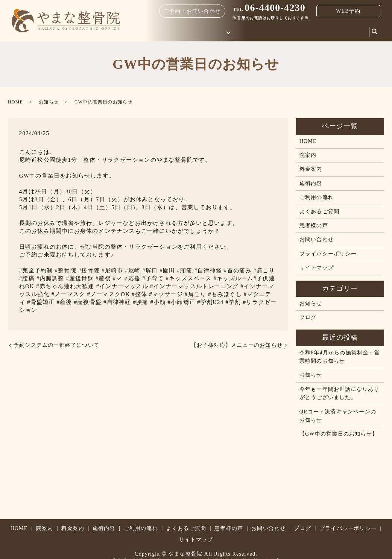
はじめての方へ (226, 31)
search (375, 32)
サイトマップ (317, 268)
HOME (192, 31)
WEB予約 (348, 11)
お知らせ (49, 102)
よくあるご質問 (319, 212)
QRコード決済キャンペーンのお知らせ (338, 416)
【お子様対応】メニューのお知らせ (237, 345)
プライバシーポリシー (328, 254)
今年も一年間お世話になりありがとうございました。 (340, 393)
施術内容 (311, 183)
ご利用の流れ (317, 197)
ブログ (357, 31)
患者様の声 (314, 226)
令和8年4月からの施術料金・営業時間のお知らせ (340, 357)
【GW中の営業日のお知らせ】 (339, 434)
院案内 (295, 31)
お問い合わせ (326, 31)
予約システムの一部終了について (56, 345)
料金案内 (269, 31)
